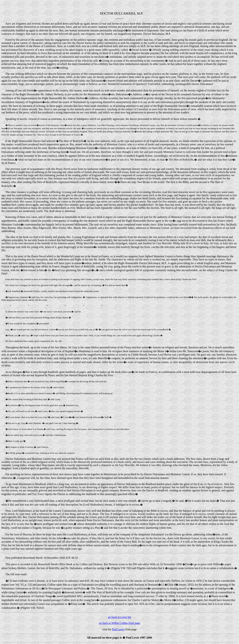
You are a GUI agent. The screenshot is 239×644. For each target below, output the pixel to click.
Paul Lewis (118, 629)
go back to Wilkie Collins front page (120, 623)
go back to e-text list (120, 617)
